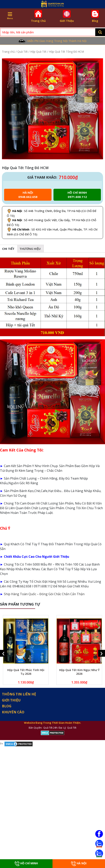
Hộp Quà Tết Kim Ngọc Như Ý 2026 (79, 672)
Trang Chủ (38, 16)
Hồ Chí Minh (26, 864)
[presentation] (3, 653)
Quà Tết (23, 52)
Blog (95, 16)
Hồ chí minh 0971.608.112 (77, 195)
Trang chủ (8, 52)
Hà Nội (79, 864)
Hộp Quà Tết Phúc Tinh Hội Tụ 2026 (26, 672)
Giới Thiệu (67, 16)
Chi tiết (8, 249)
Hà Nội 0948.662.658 (28, 195)
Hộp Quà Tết (38, 52)
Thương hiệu (30, 249)
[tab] (30, 249)
